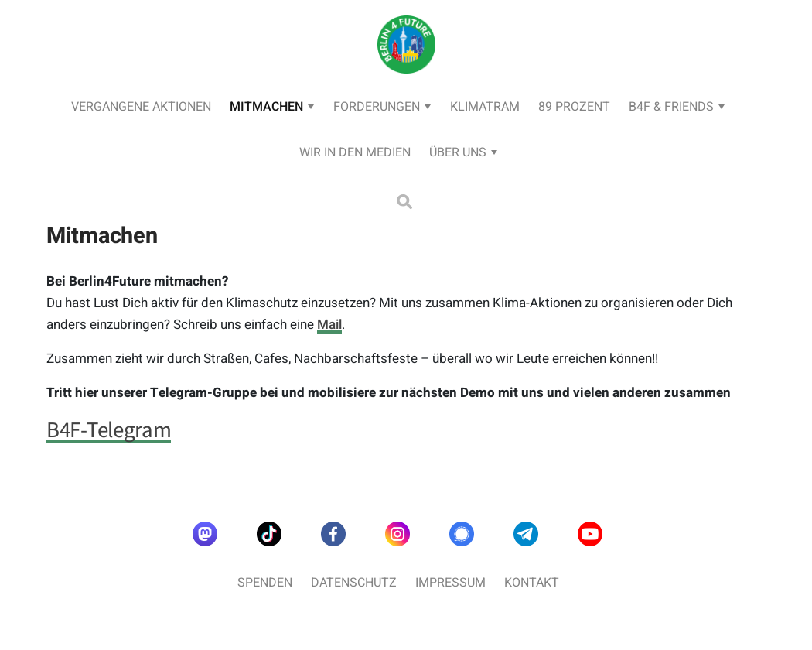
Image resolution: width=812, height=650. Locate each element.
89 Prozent (574, 107)
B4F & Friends (671, 107)
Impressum (450, 583)
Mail (329, 325)
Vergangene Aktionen (141, 107)
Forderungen (377, 107)
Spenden (265, 583)
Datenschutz (354, 583)
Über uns (458, 152)
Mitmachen (266, 107)
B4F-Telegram (109, 429)
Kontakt (532, 583)
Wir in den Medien (355, 152)
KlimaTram (485, 107)
